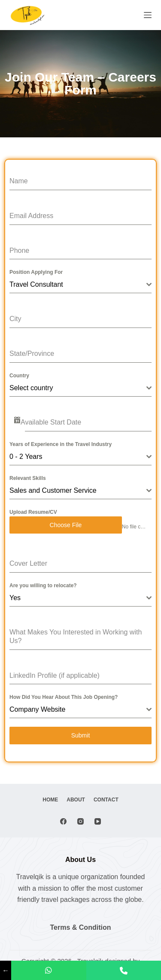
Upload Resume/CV (33, 512)
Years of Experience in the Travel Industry (61, 444)
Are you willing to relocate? (43, 586)
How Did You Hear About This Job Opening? (64, 697)
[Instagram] (80, 821)
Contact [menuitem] (106, 800)
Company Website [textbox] (37, 709)
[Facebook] (63, 821)
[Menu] (148, 15)
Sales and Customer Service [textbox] (53, 490)
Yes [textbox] (15, 598)
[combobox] (80, 285)
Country (19, 376)
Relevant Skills (28, 478)
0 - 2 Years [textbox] (26, 457)
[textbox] (78, 388)
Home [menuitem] (50, 800)
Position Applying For (36, 272)
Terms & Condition (81, 927)
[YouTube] (98, 821)
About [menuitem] (76, 800)
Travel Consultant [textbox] (36, 284)
